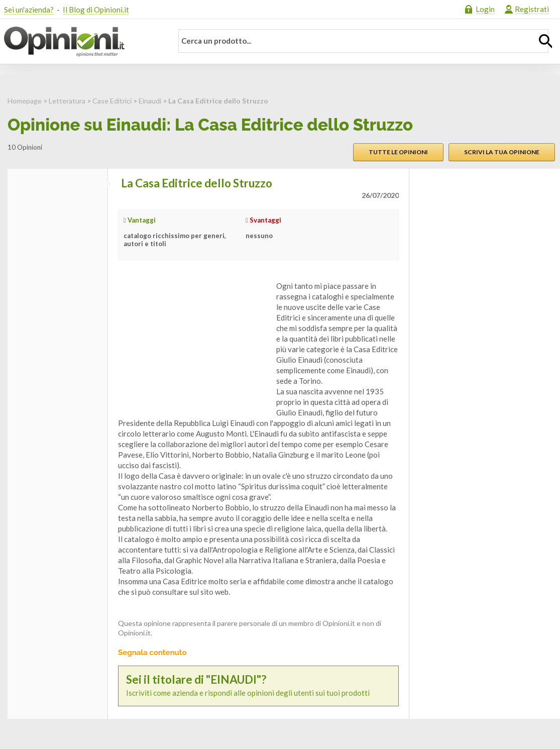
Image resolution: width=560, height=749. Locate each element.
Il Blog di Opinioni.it (96, 10)
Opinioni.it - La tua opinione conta (82, 42)
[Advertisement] (193, 344)
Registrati (532, 9)
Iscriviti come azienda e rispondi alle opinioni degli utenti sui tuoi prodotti (258, 685)
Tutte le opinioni (398, 152)
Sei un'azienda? (29, 10)
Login (485, 9)
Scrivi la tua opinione (502, 152)
